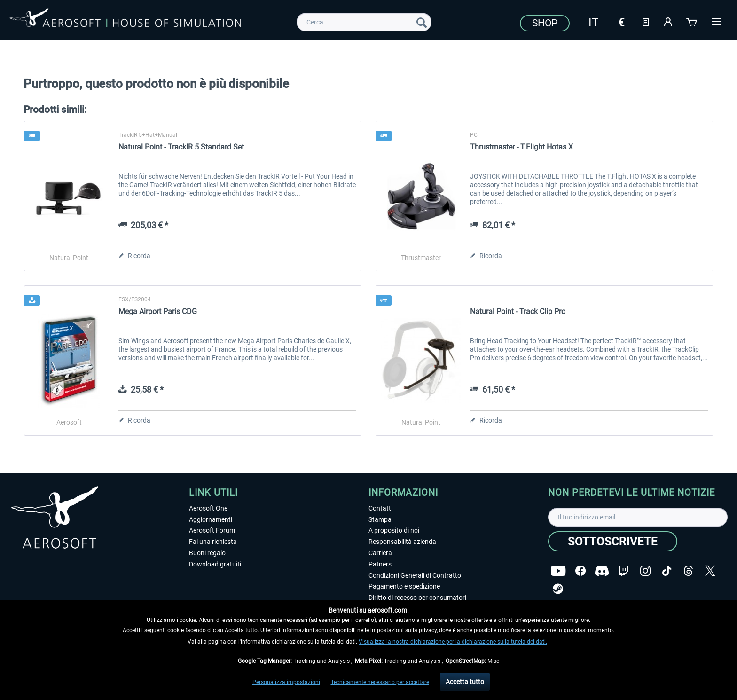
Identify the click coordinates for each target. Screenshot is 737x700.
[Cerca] (422, 22)
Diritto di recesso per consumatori (417, 598)
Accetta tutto (465, 682)
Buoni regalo (207, 553)
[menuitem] (364, 22)
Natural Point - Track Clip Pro (518, 311)
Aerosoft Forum (212, 530)
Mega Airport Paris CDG (158, 311)
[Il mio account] (669, 21)
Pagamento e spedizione (404, 586)
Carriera (380, 553)
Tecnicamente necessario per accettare (380, 682)
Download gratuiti (215, 564)
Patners (380, 564)
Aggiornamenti (211, 519)
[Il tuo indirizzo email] (638, 517)
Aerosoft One (208, 508)
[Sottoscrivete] (613, 541)
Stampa (380, 519)
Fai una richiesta (213, 542)
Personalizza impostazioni (286, 682)
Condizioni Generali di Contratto (415, 575)
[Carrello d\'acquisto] (692, 21)
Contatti (380, 508)
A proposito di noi (394, 530)
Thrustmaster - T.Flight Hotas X (521, 147)
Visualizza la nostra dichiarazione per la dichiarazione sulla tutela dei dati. (453, 642)
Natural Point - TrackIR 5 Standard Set (181, 147)
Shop (545, 23)
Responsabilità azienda (402, 542)
